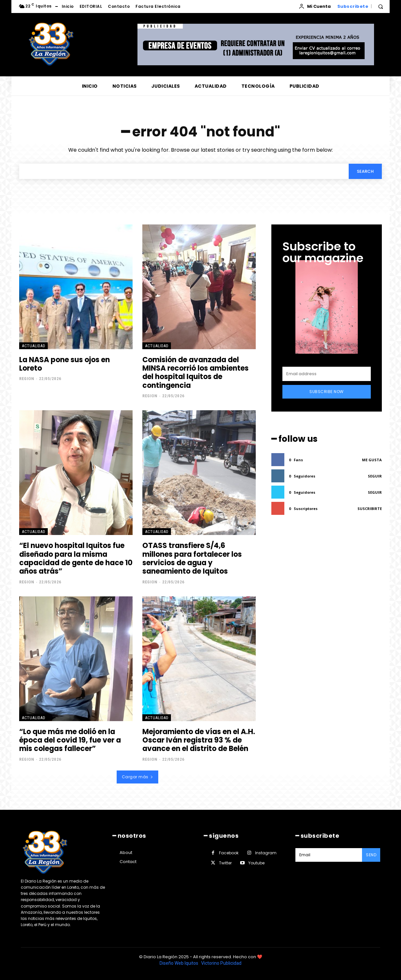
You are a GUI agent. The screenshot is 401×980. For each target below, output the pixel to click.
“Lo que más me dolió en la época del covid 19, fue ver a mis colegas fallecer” (70, 740)
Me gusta (372, 460)
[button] (381, 6)
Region (27, 379)
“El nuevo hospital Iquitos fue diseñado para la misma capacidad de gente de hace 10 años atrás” (76, 558)
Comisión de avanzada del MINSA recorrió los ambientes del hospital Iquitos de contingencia (195, 373)
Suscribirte (370, 509)
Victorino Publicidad (221, 963)
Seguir (375, 476)
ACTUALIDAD (33, 346)
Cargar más (138, 777)
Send (371, 855)
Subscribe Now (327, 392)
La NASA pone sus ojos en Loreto (65, 364)
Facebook (229, 853)
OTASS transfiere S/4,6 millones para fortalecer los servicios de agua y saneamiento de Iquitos (192, 558)
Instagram (266, 853)
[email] (327, 374)
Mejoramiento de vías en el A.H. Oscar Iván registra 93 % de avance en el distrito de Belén (199, 740)
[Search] (365, 171)
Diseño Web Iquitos (179, 963)
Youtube (256, 863)
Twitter (225, 863)
